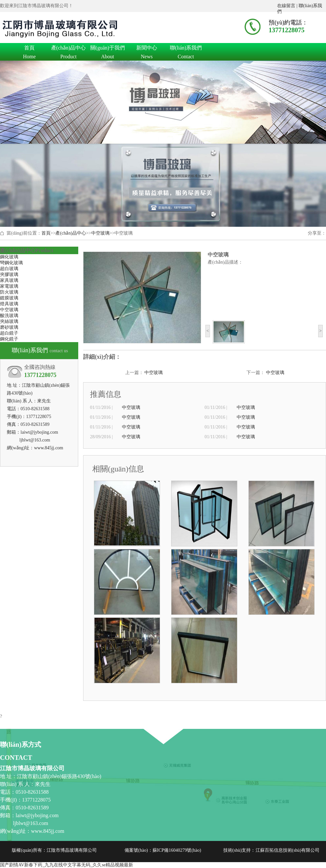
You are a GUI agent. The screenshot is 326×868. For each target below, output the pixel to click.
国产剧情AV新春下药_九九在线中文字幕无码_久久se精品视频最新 (67, 865)
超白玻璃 (9, 269)
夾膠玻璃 (9, 275)
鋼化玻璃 (9, 257)
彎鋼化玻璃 (11, 263)
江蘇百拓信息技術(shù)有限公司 (288, 850)
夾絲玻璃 (9, 321)
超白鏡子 (9, 333)
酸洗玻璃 (9, 316)
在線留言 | (288, 6)
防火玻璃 (9, 292)
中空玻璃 (100, 233)
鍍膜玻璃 (9, 298)
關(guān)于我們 (108, 49)
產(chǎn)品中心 (68, 49)
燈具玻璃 (9, 304)
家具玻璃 (9, 280)
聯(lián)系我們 (186, 49)
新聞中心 (147, 49)
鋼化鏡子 (9, 339)
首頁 (29, 49)
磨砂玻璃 (9, 327)
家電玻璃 (9, 286)
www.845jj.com (48, 448)
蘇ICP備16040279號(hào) (177, 850)
